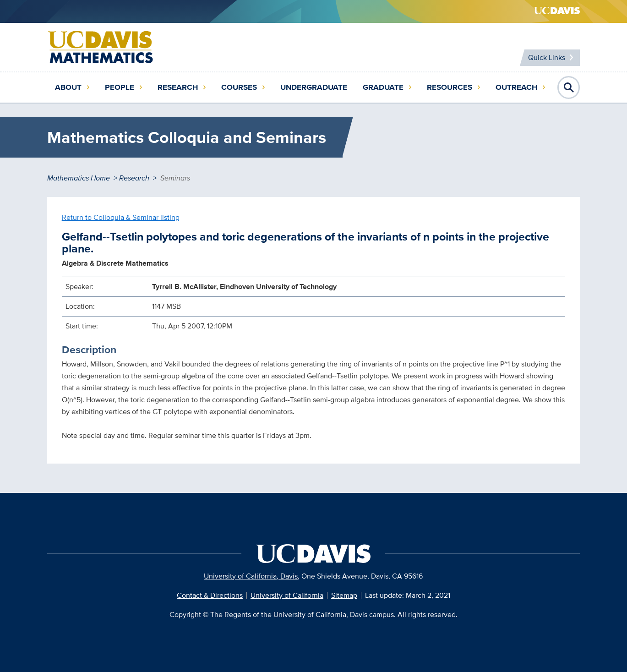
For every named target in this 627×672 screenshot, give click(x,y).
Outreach (516, 87)
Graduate (383, 87)
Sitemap (344, 595)
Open (569, 87)
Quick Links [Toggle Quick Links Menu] (547, 57)
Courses (239, 87)
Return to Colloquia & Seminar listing (121, 217)
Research (178, 87)
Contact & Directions (210, 595)
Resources (450, 87)
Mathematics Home (79, 178)
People (120, 87)
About (68, 87)
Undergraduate (314, 87)
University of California (287, 595)
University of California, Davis (251, 576)
